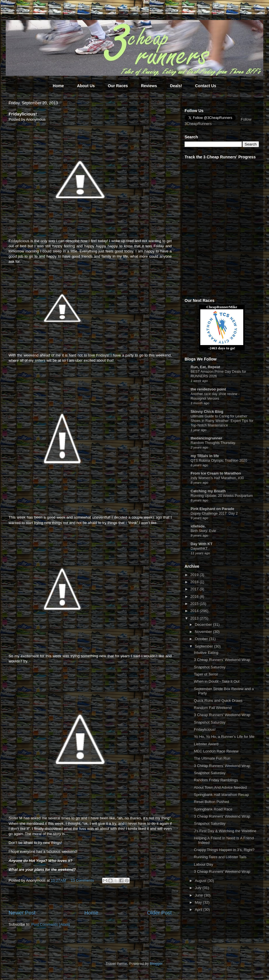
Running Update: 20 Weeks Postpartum (222, 496)
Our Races (118, 86)
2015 (195, 604)
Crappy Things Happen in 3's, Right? (224, 850)
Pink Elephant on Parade (212, 509)
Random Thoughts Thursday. (213, 443)
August (201, 881)
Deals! (176, 86)
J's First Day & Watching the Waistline (225, 831)
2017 (195, 589)
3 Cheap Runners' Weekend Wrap (222, 660)
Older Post (159, 913)
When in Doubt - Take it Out (216, 681)
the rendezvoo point (208, 389)
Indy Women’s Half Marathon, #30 (217, 478)
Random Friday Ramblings (216, 780)
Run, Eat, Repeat (205, 367)
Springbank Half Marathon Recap (221, 795)
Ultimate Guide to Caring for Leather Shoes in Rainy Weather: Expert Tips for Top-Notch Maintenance (222, 421)
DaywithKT (199, 549)
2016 (195, 596)
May (199, 902)
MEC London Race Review (216, 751)
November (204, 632)
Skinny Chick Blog (207, 412)
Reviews (149, 86)
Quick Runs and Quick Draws (218, 701)
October (202, 639)
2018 (195, 582)
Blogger (156, 964)
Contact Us (206, 86)
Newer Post (22, 913)
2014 (195, 611)
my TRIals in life (205, 456)
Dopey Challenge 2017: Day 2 (214, 513)
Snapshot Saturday (210, 667)
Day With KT (201, 544)
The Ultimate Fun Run (212, 758)
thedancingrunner (206, 438)
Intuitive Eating (206, 653)
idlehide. (198, 526)
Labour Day (203, 864)
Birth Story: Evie (203, 531)
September (204, 646)
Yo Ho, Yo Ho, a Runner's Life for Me (224, 737)
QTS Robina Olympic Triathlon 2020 (219, 461)
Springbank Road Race (213, 809)
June (199, 895)
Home (58, 86)
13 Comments (82, 880)
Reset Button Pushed (211, 802)
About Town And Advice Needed (220, 787)
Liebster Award (206, 744)
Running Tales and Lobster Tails (220, 857)
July (199, 888)
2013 (195, 618)
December (204, 625)
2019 (195, 575)
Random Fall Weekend (213, 708)
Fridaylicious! (205, 729)
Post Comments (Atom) (51, 924)
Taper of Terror (206, 674)
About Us (86, 86)
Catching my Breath (208, 491)
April (199, 910)
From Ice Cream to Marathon (216, 473)
